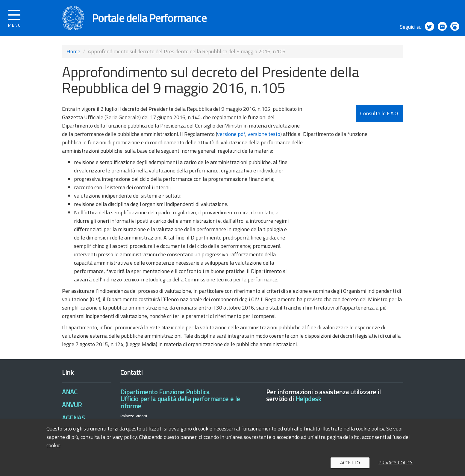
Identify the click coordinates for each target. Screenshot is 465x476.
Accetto (350, 463)
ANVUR (72, 405)
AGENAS (74, 418)
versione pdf (231, 134)
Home (73, 51)
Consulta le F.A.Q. (380, 113)
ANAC (70, 392)
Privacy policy (396, 463)
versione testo (264, 134)
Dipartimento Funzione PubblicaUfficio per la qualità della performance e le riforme (180, 399)
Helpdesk (308, 399)
